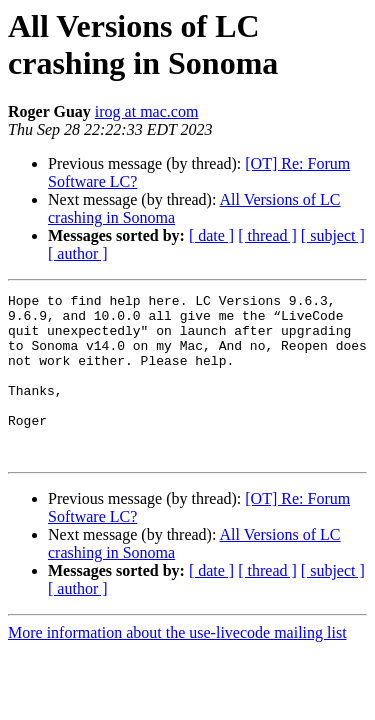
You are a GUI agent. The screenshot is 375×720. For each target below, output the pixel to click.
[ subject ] (333, 235)
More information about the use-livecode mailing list (177, 665)
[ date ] (211, 235)
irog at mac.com (147, 111)
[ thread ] (267, 235)
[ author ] (78, 253)
